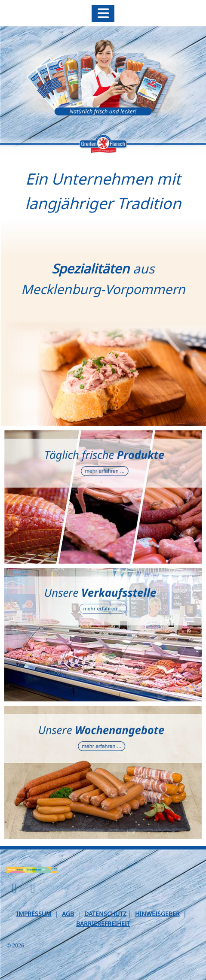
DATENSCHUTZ (105, 914)
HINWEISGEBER (157, 914)
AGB (68, 914)
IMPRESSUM (34, 914)
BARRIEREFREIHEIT (103, 924)
